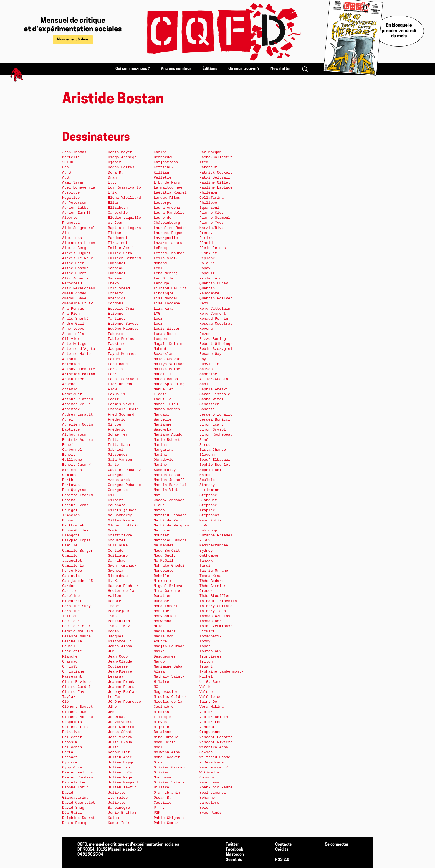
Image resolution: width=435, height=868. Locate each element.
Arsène (69, 384)
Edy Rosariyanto (124, 188)
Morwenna (162, 621)
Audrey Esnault (78, 415)
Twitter (232, 845)
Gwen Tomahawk (122, 566)
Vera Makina (212, 707)
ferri (113, 374)
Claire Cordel (76, 687)
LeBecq (160, 248)
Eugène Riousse (123, 329)
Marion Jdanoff (169, 480)
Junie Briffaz (122, 813)
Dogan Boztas (121, 167)
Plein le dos (213, 248)
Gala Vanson (120, 460)
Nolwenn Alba (167, 752)
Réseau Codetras (216, 324)
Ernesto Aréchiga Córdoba (117, 298)
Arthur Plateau (78, 399)
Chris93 (70, 667)
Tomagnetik (210, 636)
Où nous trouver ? (244, 69)
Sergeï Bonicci (215, 420)
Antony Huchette (79, 369)
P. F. (159, 808)
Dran (112, 178)
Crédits (282, 850)
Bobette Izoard (78, 495)
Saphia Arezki (214, 389)
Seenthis (234, 860)
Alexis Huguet (76, 253)
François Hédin (123, 409)
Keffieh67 (164, 167)
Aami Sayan (73, 183)
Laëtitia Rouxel (170, 193)
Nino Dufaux (166, 737)
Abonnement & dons (73, 40)
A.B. (67, 178)
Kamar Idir (119, 823)
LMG (157, 314)
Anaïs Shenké (75, 319)
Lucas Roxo (165, 334)
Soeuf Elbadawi (215, 460)
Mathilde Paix (168, 520)
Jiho (112, 707)
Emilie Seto (120, 253)
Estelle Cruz (121, 309)
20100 (68, 162)
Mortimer (162, 611)
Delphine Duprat (79, 818)
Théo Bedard (212, 581)
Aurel (68, 420)
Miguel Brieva (168, 586)
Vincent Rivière (216, 742)
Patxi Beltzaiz (215, 178)
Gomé (112, 530)
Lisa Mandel (166, 298)
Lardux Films (167, 198)
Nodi (158, 747)
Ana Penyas (73, 309)
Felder (115, 359)
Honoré (115, 601)
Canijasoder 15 (78, 581)
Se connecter (337, 845)
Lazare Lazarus (169, 243)
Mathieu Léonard (170, 515)
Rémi (204, 303)
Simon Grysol (213, 430)
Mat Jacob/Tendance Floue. (169, 500)
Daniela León (75, 782)
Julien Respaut (123, 782)
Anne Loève (73, 329)
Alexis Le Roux (78, 258)
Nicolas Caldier (170, 697)
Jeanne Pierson (123, 687)
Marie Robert (167, 440)
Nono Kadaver (167, 757)
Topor (205, 646)
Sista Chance (213, 450)
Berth (68, 480)
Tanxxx (206, 561)
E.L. (112, 183)
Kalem (113, 818)
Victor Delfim (214, 717)
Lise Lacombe (167, 303)
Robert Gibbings (216, 344)
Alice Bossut (75, 268)
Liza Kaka (164, 309)
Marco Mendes (167, 409)
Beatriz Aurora (78, 440)
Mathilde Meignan (171, 525)
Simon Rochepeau (216, 435)
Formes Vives (121, 404)
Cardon (69, 586)
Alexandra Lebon (79, 243)
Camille (70, 545)
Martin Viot (166, 490)
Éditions (210, 69)
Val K (205, 687)
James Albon (120, 646)
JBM (111, 651)
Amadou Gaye (74, 298)
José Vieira (120, 737)
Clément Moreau (78, 717)
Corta (68, 752)
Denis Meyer (120, 152)
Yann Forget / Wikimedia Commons (214, 772)
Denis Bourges (76, 823)
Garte (113, 465)
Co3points (72, 722)
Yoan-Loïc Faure (216, 787)
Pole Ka (207, 263)
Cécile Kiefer (76, 626)
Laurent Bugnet (169, 233)
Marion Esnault (169, 475)
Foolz (113, 399)
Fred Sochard (121, 415)
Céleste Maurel (78, 636)
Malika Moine (167, 369)
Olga (158, 763)
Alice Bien (73, 263)
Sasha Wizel (212, 399)
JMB (111, 712)
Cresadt (70, 757)
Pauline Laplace (216, 188)
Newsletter (281, 69)
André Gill (73, 324)
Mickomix (162, 581)
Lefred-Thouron (169, 253)
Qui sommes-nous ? (133, 69)
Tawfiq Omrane (214, 571)
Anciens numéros (176, 69)
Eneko (113, 283)
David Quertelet (79, 803)
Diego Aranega (122, 157)
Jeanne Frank (121, 682)
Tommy (205, 641)
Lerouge (161, 283)
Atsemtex (71, 409)
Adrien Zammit (76, 213)
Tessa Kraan (212, 576)
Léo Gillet (165, 278)
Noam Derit (165, 742)
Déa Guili (72, 813)
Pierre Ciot (212, 213)
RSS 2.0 (282, 860)
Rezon (205, 334)
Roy (203, 359)
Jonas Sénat (120, 732)
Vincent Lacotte (216, 737)
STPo (204, 525)
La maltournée (168, 188)
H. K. (113, 581)
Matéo (159, 510)
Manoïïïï (162, 374)
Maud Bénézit (167, 551)
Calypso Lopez (76, 540)
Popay (205, 268)
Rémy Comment (213, 314)
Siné (204, 440)
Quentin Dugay (214, 283)
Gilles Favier (122, 520)
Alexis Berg (74, 248)
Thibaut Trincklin (218, 601)
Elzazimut (118, 243)
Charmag (70, 662)
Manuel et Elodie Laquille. (164, 394)
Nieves (160, 722)
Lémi (158, 268)
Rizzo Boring (213, 339)
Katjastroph (166, 162)
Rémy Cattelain (215, 309)
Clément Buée (75, 712)
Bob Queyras (74, 490)
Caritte (70, 591)
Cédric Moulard (78, 631)
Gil (111, 495)
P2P (157, 813)
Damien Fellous (78, 772)
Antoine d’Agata (79, 349)
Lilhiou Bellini (170, 288)
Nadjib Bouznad (169, 646)
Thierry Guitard (216, 606)
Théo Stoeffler (215, 596)
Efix (112, 193)
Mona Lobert (166, 606)
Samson (206, 369)
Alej (67, 233)
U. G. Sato (210, 682)
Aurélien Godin (78, 425)
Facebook (235, 850)
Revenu (206, 329)
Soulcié (207, 480)
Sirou (205, 445)
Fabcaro (116, 334)
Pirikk (206, 238)
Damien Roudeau (78, 777)
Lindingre (164, 293)
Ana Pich (71, 314)
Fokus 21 (117, 394)
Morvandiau (165, 616)
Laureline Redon (170, 228)
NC (156, 687)
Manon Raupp (166, 379)
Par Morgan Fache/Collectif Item (216, 157)
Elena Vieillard (124, 198)
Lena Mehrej (166, 273)
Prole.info (210, 278)
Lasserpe (162, 203)
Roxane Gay (210, 354)
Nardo (159, 662)
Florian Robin (122, 384)
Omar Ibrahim (167, 793)
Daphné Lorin (75, 787)
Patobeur (208, 167)
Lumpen (160, 339)
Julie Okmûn (120, 742)
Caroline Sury (76, 606)
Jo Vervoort (120, 722)
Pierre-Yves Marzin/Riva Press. (212, 228)
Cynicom (70, 763)
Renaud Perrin (214, 319)
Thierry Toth (213, 611)
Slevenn (207, 455)
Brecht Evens (75, 505)
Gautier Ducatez (124, 470)
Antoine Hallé (76, 354)
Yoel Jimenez (213, 793)
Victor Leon (212, 722)
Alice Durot (74, 273)
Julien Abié (120, 757)
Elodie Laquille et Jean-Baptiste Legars (124, 223)
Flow (112, 389)
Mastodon (235, 855)
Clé (65, 702)
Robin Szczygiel (216, 349)
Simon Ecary (212, 425)
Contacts (283, 845)
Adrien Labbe (75, 208)
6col (67, 167)
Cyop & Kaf (73, 768)
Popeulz (207, 273)
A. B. (68, 173)
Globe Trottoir (123, 525)
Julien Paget (121, 777)
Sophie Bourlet (215, 465)
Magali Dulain (168, 344)
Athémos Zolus (76, 404)
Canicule (71, 576)
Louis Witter (167, 329)
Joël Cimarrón (122, 727)
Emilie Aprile (122, 248)
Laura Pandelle (169, 213)
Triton (206, 662)
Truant (206, 667)
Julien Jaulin (122, 768)
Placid (206, 243)
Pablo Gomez (166, 823)
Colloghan (72, 747)
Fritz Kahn (119, 445)
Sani (204, 384)
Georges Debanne (124, 485)
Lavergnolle (166, 238)
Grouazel (117, 540)
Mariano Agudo (168, 435)
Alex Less (72, 238)
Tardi (205, 566)
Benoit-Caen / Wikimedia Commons (76, 470)
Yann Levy (209, 782)
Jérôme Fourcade (124, 702)
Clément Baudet (78, 707)
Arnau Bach (73, 379)
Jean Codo (118, 657)
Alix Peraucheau (79, 288)
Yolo (204, 808)
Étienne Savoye (123, 324)
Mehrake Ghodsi (169, 566)
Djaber (115, 162)
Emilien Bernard (124, 258)
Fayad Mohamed (122, 354)
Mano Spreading (169, 384)
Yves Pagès (210, 813)
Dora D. (116, 173)
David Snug (73, 808)
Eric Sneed (119, 288)
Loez (158, 319)
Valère (206, 692)
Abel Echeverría (79, 188)
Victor (206, 712)
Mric (158, 626)
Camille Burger (78, 551)
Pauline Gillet (215, 183)
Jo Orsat (117, 717)
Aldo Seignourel (79, 228)
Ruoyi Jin (209, 364)
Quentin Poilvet (216, 298)
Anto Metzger (75, 344)
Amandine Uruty (78, 303)
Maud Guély (165, 556)
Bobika (69, 500)
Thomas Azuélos (215, 616)
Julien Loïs (120, 772)
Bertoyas (71, 485)
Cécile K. (72, 621)
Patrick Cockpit (216, 173)
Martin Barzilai (170, 485)
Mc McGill (164, 561)
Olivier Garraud (170, 768)
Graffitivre (120, 535)
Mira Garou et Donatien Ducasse (168, 596)
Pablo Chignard (169, 818)
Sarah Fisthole (215, 394)
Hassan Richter (123, 586)
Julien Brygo (121, 763)
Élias (113, 203)
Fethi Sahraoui (123, 379)
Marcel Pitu (166, 404)
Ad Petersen (74, 203)
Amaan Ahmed (74, 293)
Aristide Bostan (79, 374)
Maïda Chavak (167, 359)
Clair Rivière (76, 682)
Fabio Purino (121, 339)
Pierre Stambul (215, 218)
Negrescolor (166, 692)
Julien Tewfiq (122, 787)
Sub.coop (208, 530)
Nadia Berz (165, 631)
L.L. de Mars (167, 183)
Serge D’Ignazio (216, 415)
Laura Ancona (167, 208)
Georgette (118, 490)
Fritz (113, 440)
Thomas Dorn (212, 621)
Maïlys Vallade (169, 364)
